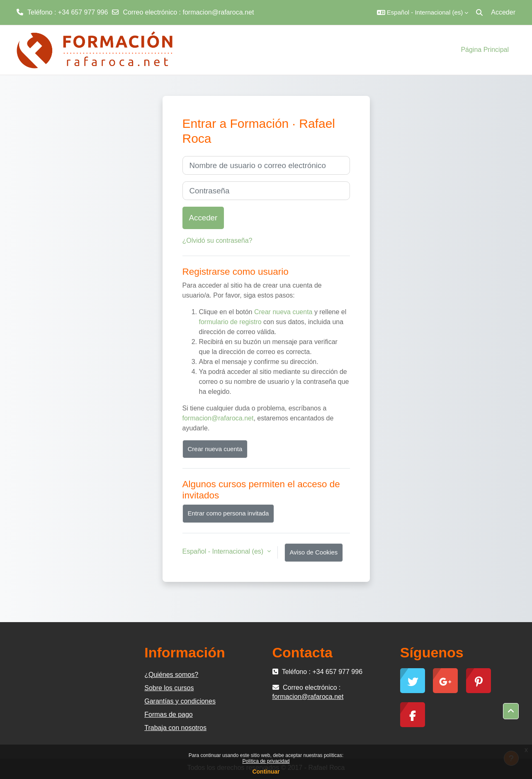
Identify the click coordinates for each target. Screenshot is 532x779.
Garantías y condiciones (180, 701)
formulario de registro (230, 322)
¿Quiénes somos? (171, 675)
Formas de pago (169, 714)
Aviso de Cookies (314, 552)
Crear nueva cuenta (283, 312)
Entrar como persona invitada (228, 513)
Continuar (266, 772)
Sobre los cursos (169, 688)
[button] (423, 12)
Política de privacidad (266, 761)
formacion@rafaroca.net (218, 12)
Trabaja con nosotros (175, 728)
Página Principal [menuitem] (485, 50)
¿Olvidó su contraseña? (217, 241)
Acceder (503, 12)
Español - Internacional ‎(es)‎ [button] (224, 551)
